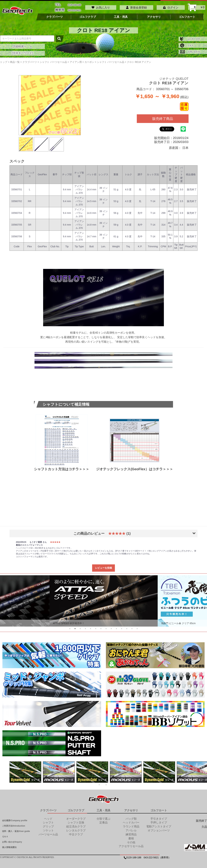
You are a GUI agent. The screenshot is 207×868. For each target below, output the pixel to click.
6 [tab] (96, 627)
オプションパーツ (159, 829)
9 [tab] (111, 627)
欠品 (204, 825)
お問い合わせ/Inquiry (12, 840)
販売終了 (201, 819)
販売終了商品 (163, 117)
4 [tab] (85, 627)
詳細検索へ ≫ (22, 44)
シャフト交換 (76, 821)
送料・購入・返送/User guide (16, 829)
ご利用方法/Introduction (14, 824)
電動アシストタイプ (159, 825)
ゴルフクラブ (88, 15)
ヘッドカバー (131, 821)
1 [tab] (70, 627)
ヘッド (48, 817)
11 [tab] (122, 627)
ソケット (48, 829)
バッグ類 (131, 817)
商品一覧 (15, 60)
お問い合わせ (190, 50)
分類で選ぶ (103, 817)
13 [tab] (132, 627)
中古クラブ (76, 833)
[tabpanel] (104, 599)
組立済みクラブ (76, 825)
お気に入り (101, 6)
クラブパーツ (55, 15)
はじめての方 (190, 37)
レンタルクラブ (76, 829)
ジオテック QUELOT (174, 77)
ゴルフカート (187, 15)
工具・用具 (121, 15)
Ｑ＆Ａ (187, 43)
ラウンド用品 (131, 825)
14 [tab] (137, 627)
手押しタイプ (159, 821)
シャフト (48, 821)
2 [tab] (75, 627)
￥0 (197, 6)
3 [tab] (80, 627)
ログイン (171, 6)
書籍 (131, 836)
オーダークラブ (76, 817)
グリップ (48, 825)
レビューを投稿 (103, 566)
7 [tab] (101, 627)
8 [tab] (106, 627)
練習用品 (131, 833)
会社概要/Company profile (15, 818)
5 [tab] (91, 627)
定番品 (103, 821)
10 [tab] (116, 627)
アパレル (131, 829)
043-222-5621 (74, 9)
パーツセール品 (48, 833)
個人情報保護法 (9, 845)
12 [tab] (127, 627)
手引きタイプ (159, 817)
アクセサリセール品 (131, 844)
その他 (131, 840)
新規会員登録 (136, 6)
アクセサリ (154, 15)
